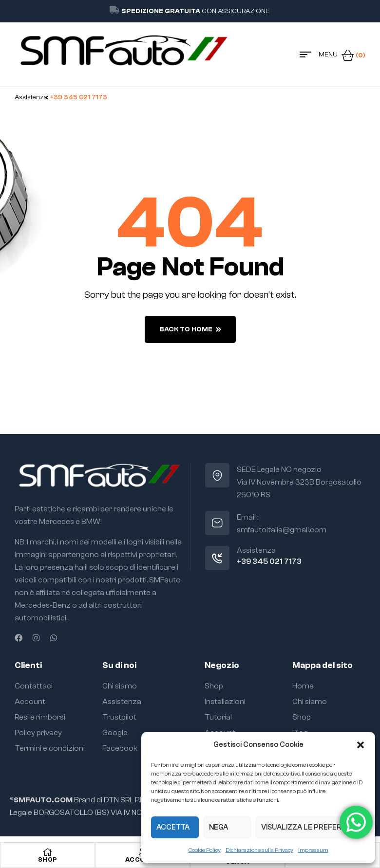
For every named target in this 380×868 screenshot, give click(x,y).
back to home (190, 329)
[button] (361, 745)
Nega (218, 827)
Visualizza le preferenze (311, 827)
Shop (48, 859)
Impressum (313, 850)
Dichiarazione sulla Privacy (259, 850)
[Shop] (48, 852)
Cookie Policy (205, 850)
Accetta (173, 827)
